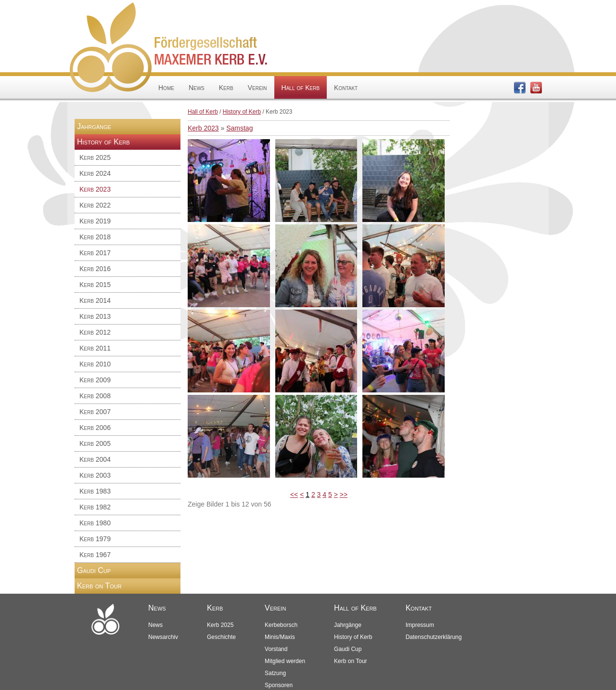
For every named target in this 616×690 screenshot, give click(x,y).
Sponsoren (279, 685)
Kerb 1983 (95, 491)
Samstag (239, 128)
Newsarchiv (163, 637)
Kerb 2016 (95, 269)
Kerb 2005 (95, 443)
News (197, 88)
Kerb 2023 (95, 189)
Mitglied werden (285, 661)
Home (166, 88)
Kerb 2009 (95, 380)
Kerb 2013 (95, 316)
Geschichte (221, 637)
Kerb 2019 (95, 221)
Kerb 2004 (95, 459)
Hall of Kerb (301, 88)
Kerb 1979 (95, 539)
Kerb (226, 88)
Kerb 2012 (95, 332)
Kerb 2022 (95, 205)
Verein (257, 88)
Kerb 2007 (95, 412)
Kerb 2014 (95, 300)
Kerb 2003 (95, 475)
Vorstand (276, 649)
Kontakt (346, 88)
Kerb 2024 (95, 173)
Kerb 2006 (95, 428)
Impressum (420, 625)
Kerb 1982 (95, 507)
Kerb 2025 (95, 157)
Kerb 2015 (95, 285)
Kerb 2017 (95, 253)
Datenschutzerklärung (434, 637)
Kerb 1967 (95, 555)
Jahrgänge (94, 126)
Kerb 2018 (95, 237)
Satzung (275, 673)
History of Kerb (242, 112)
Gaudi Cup (94, 570)
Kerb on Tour (99, 586)
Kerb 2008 (95, 396)
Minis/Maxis (280, 637)
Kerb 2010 (95, 364)
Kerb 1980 (95, 523)
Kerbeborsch (281, 625)
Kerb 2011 (95, 348)
